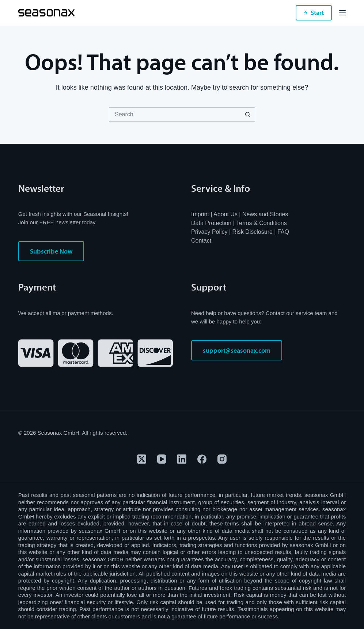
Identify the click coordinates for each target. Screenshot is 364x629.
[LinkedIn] (182, 459)
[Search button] (248, 115)
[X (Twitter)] (142, 459)
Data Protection (211, 223)
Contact (201, 241)
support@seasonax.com (237, 350)
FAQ (283, 232)
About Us (225, 214)
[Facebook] (202, 459)
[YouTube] (162, 459)
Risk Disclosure (253, 232)
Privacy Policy (209, 232)
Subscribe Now (51, 251)
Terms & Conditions (261, 223)
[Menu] (342, 13)
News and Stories (265, 214)
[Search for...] (175, 115)
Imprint (200, 214)
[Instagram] (222, 459)
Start (314, 13)
